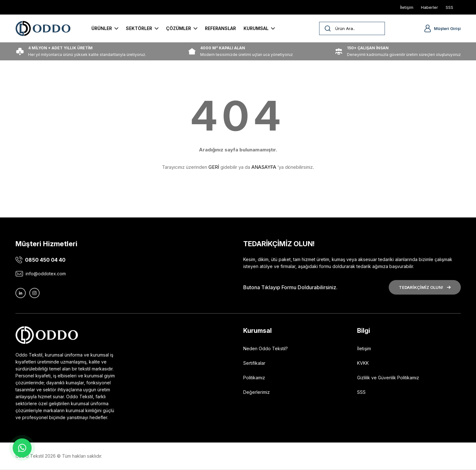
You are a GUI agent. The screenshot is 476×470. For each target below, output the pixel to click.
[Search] (352, 28)
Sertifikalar (254, 363)
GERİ (214, 167)
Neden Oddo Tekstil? (266, 348)
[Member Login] (428, 28)
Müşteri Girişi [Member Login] (447, 28)
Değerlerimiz (257, 392)
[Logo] (43, 28)
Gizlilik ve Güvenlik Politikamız (388, 378)
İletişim (364, 348)
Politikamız (254, 378)
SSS (361, 392)
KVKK (363, 363)
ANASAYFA (264, 167)
